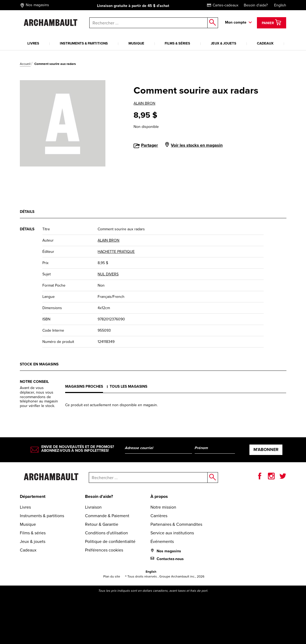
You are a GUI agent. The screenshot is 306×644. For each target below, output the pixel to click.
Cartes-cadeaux (223, 5)
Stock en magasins (39, 364)
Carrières (159, 516)
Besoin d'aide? (256, 5)
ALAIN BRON (144, 103)
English (280, 5)
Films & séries (177, 43)
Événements (162, 541)
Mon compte (236, 22)
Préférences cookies (104, 550)
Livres (33, 43)
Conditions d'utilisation (106, 533)
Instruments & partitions (84, 43)
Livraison (93, 507)
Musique (136, 43)
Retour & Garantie (102, 524)
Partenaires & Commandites (176, 524)
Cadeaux (265, 43)
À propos (159, 496)
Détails (27, 212)
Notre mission (163, 507)
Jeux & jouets (224, 43)
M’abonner (266, 449)
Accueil (25, 64)
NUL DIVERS (108, 274)
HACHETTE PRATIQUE (116, 252)
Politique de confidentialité (110, 541)
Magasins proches (84, 386)
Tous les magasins (128, 386)
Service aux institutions (172, 533)
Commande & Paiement (107, 516)
